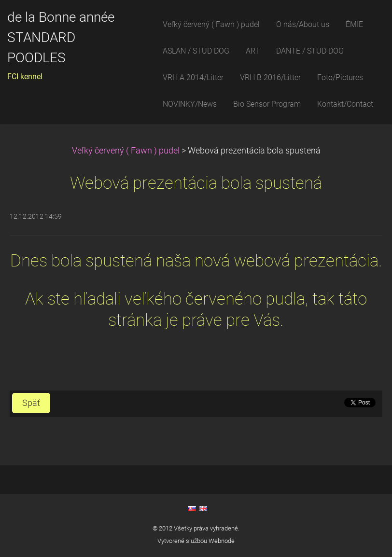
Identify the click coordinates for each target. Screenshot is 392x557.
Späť (31, 403)
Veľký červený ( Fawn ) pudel (126, 151)
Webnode (222, 541)
